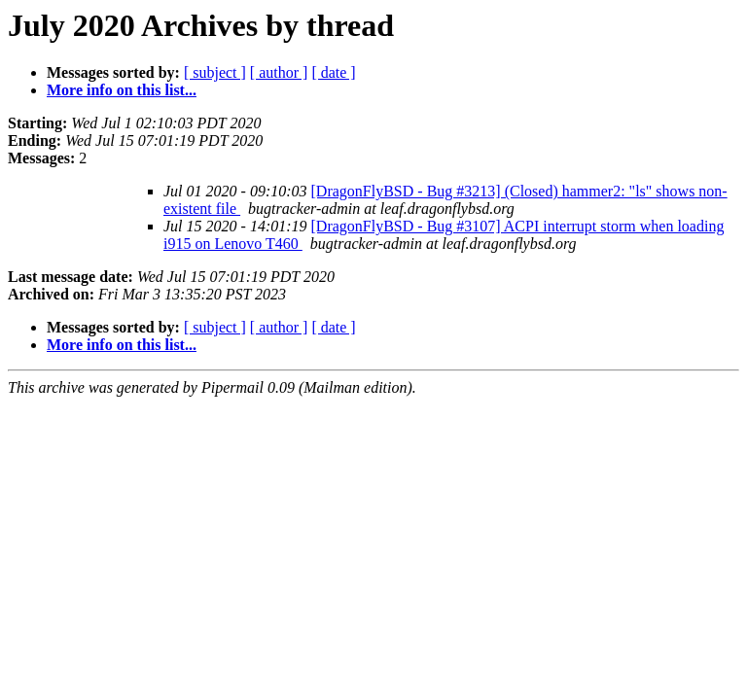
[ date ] (333, 72)
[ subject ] (215, 72)
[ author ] (279, 72)
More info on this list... (122, 90)
